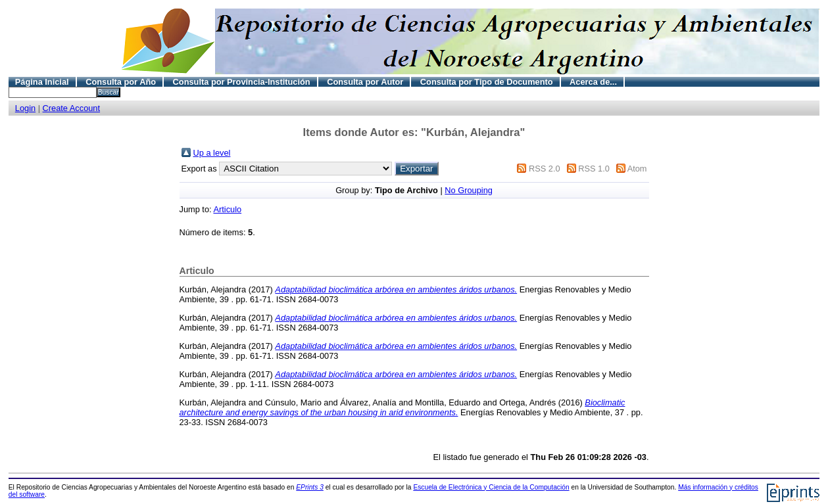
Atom (637, 169)
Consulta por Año (121, 82)
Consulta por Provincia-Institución (242, 82)
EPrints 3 (310, 487)
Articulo (227, 209)
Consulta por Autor (365, 82)
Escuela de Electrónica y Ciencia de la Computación (491, 487)
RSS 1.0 (594, 169)
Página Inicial (42, 82)
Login (25, 108)
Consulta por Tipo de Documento (487, 82)
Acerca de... (593, 82)
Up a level (212, 153)
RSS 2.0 (545, 169)
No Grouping (469, 190)
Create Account (72, 108)
